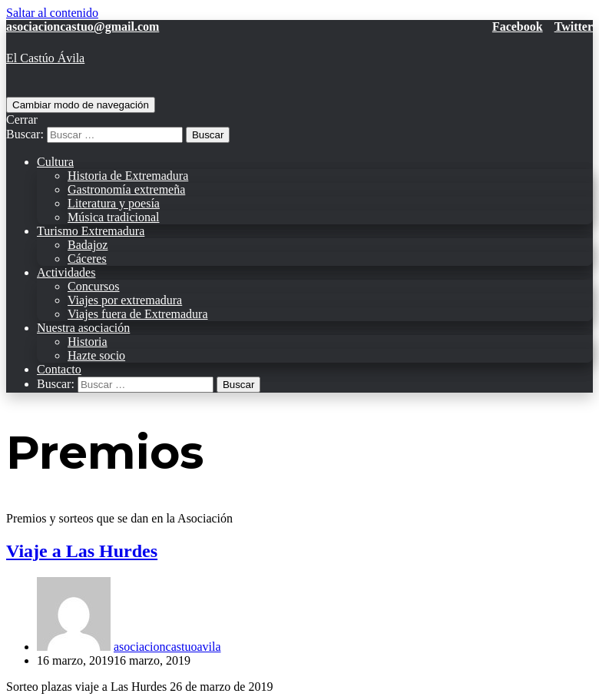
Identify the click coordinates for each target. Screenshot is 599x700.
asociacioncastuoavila (167, 647)
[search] (299, 128)
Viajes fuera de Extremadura (138, 314)
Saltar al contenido (52, 13)
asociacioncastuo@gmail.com (83, 27)
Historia (88, 342)
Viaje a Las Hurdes (82, 551)
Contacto (59, 369)
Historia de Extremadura (128, 176)
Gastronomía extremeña (126, 189)
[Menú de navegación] (81, 105)
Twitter (574, 27)
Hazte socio (96, 355)
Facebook (518, 27)
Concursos (94, 286)
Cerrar (22, 119)
